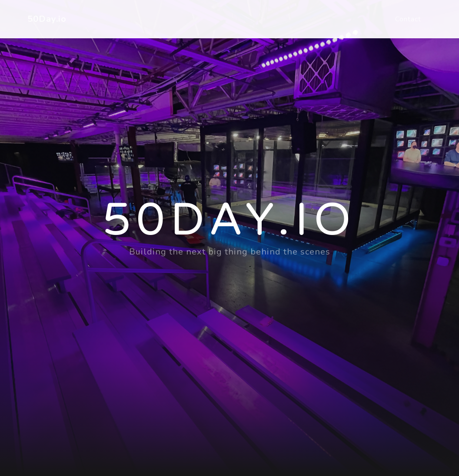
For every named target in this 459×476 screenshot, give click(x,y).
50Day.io (47, 19)
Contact (408, 19)
